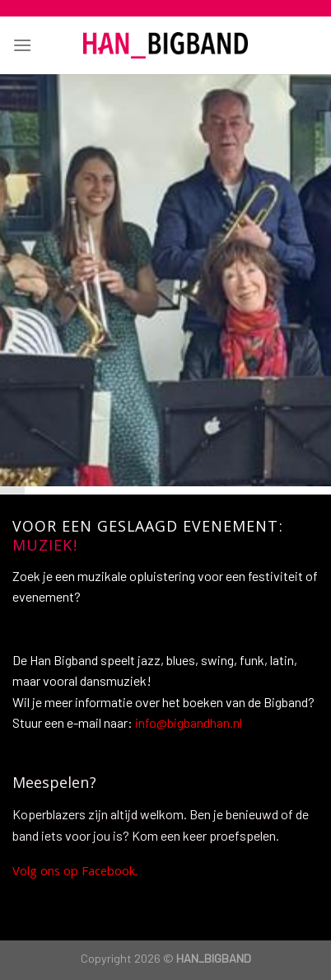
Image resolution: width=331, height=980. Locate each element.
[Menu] (22, 45)
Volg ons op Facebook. (77, 873)
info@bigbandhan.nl (189, 722)
